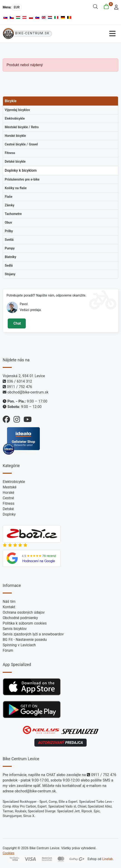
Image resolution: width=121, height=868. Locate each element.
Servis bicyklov (15, 629)
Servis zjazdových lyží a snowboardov (33, 634)
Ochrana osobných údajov (24, 612)
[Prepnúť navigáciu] (90, 34)
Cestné (8, 498)
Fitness (9, 503)
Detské (8, 509)
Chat (17, 323)
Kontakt (9, 607)
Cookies (9, 853)
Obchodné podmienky (20, 618)
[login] (115, 7)
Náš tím (9, 602)
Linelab (107, 859)
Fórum (8, 650)
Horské (8, 493)
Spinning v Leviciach (19, 645)
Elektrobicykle (14, 482)
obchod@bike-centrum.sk (28, 392)
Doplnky (9, 514)
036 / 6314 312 (20, 381)
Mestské (10, 487)
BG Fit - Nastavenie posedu (25, 640)
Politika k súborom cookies (25, 623)
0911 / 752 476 (20, 387)
